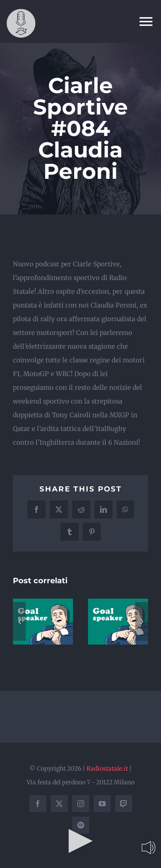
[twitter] (59, 804)
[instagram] (81, 804)
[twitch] (124, 804)
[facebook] (38, 804)
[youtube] (102, 804)
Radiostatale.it (107, 769)
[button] (19, 621)
